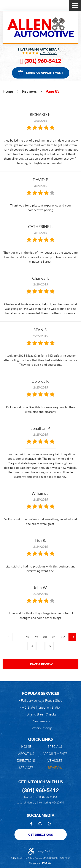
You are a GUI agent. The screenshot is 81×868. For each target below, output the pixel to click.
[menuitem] (26, 747)
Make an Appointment (45, 72)
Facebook (31, 824)
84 (31, 646)
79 (36, 637)
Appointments (55, 754)
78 (27, 637)
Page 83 (52, 91)
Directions (26, 761)
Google (40, 824)
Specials (55, 747)
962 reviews (48, 53)
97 (49, 646)
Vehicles (55, 761)
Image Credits (45, 851)
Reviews (29, 91)
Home (8, 91)
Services (26, 768)
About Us (26, 754)
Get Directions (41, 834)
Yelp (49, 824)
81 (54, 637)
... (18, 637)
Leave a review (41, 664)
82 (63, 637)
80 (45, 637)
